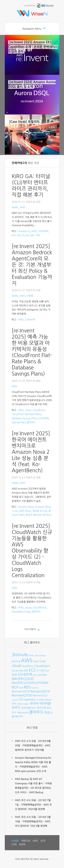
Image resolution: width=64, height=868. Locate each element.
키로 (38, 235)
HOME (15, 841)
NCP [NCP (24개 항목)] (15, 687)
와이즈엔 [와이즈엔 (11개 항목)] (41, 708)
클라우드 (31, 422)
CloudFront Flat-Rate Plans (26, 414)
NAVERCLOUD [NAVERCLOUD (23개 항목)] (23, 679)
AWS (23, 207)
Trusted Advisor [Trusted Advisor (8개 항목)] (44, 700)
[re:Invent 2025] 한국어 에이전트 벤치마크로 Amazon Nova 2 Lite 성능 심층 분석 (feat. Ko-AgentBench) (31, 452)
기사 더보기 (30, 629)
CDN (14, 844)
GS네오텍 (43, 231)
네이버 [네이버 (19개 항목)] (34, 704)
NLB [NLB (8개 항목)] (21, 688)
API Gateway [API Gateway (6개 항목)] (40, 656)
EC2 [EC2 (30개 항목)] (32, 670)
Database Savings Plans (25, 418)
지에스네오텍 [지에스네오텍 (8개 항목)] (23, 713)
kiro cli (21, 235)
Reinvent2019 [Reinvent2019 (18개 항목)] (40, 691)
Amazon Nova (26, 507)
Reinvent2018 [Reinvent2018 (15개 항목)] (21, 691)
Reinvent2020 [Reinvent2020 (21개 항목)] (22, 695)
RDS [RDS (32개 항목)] (27, 687)
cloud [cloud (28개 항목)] (16, 666)
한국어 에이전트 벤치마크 (38, 515)
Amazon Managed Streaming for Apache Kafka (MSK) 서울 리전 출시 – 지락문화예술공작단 (33, 762)
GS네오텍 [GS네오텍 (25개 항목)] (25, 674)
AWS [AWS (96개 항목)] (27, 660)
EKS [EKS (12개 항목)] (43, 670)
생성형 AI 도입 (40, 511)
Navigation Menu (32, 29)
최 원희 (37, 381)
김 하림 (37, 478)
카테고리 (26, 841)
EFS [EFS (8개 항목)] (38, 671)
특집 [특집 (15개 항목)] (47, 712)
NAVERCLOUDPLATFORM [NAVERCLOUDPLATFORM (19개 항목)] (30, 683)
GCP (43, 841)
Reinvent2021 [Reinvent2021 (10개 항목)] (41, 696)
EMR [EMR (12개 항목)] (15, 675)
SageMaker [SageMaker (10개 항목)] (30, 700)
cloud (28, 410)
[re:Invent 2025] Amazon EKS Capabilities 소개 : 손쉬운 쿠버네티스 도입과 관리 (33, 47)
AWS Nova (25, 511)
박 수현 (37, 290)
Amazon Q (24, 231)
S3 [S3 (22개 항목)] (21, 699)
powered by (40, 6)
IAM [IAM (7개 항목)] (35, 675)
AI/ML (15, 207)
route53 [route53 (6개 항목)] (15, 700)
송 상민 (37, 202)
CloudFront (39, 410)
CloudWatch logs (21, 612)
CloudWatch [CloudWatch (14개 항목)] (42, 666)
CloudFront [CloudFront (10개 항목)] (28, 666)
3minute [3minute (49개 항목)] (20, 655)
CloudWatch (40, 608)
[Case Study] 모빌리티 (24, 122)
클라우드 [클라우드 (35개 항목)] (36, 712)
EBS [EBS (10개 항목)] (26, 671)
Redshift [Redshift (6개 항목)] (35, 688)
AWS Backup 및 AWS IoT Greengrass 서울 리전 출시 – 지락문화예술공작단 (34, 783)
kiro (14, 235)
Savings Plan (19, 422)
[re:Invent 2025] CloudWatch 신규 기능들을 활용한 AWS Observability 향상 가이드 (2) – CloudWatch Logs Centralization (32, 551)
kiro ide (30, 235)
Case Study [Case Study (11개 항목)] (40, 661)
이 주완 (37, 582)
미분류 (30, 296)
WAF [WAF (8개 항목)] (20, 704)
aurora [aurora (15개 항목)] (16, 661)
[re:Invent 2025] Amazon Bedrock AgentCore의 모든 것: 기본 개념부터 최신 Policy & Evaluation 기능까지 (32, 265)
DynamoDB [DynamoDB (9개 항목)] (18, 671)
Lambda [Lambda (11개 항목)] (42, 675)
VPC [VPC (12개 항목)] (14, 704)
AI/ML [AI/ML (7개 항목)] (31, 655)
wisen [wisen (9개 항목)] (26, 704)
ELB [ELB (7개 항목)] (47, 671)
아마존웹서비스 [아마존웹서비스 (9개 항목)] (29, 708)
